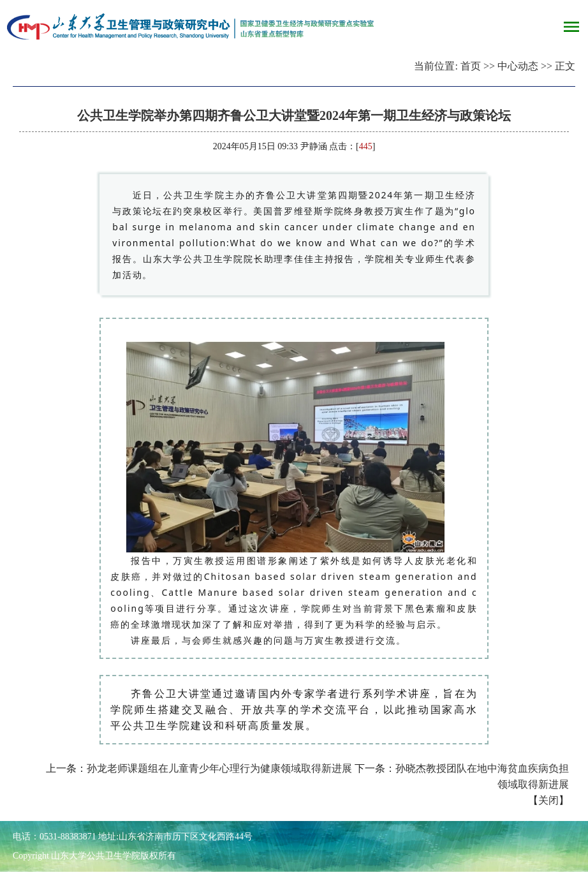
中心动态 (518, 66)
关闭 (548, 800)
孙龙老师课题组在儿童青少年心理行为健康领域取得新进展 (219, 768)
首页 (471, 66)
